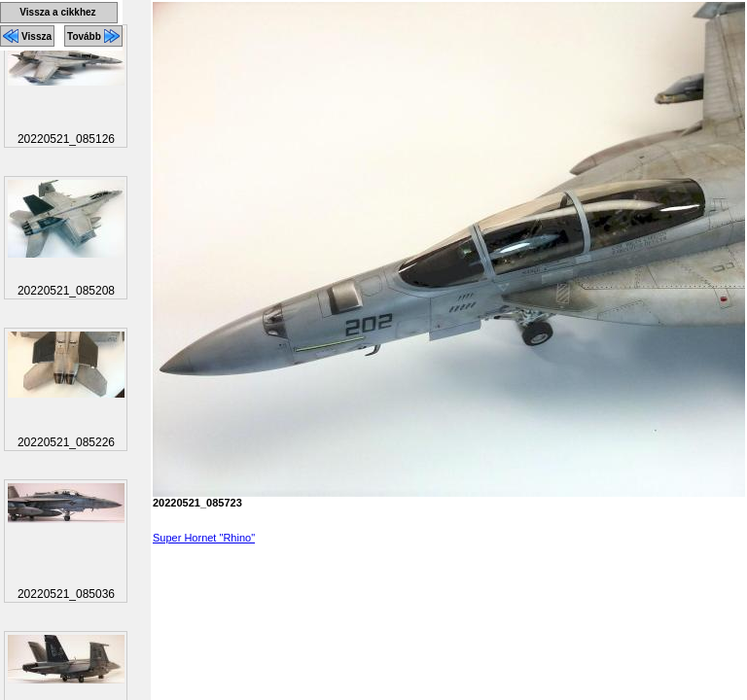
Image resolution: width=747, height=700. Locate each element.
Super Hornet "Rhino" (204, 538)
